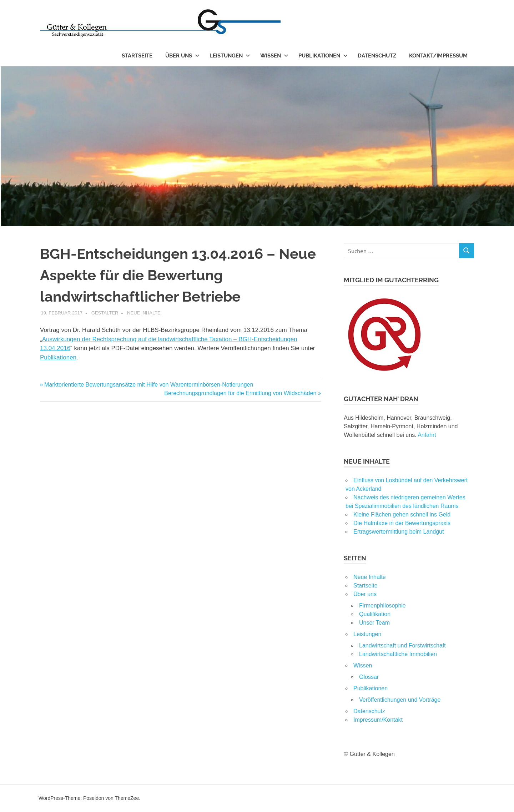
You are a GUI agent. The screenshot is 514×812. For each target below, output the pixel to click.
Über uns (182, 56)
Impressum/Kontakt (378, 720)
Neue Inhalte (144, 313)
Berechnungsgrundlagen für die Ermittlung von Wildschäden (240, 393)
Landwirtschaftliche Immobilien (398, 654)
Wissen (274, 56)
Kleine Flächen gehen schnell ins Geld (402, 515)
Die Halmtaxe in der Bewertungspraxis (402, 523)
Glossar (369, 677)
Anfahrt (427, 435)
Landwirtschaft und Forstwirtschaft (402, 645)
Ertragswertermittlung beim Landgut (399, 532)
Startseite (137, 56)
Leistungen (230, 56)
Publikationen (323, 56)
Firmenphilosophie (382, 606)
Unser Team (374, 623)
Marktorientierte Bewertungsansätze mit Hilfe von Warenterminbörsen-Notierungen (148, 385)
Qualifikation (375, 614)
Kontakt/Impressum (438, 56)
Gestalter (105, 313)
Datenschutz (377, 56)
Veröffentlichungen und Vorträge (400, 700)
